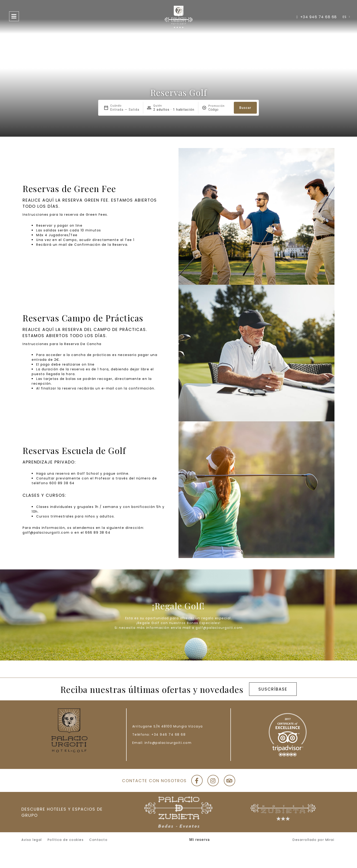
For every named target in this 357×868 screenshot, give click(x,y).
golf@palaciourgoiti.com (46, 533)
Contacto (98, 840)
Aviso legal (32, 840)
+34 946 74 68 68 (168, 735)
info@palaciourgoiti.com (168, 743)
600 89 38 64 (62, 483)
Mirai (330, 840)
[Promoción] (219, 110)
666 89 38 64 (98, 533)
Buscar (245, 108)
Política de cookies (66, 840)
